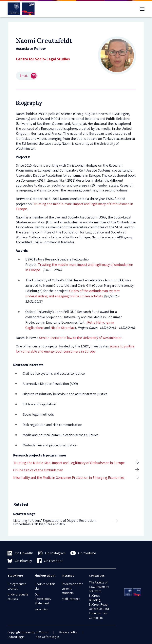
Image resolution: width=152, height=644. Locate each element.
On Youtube (83, 553)
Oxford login (16, 637)
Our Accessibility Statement (43, 599)
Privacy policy (68, 632)
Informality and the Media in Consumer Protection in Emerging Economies (69, 477)
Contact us (96, 618)
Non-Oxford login (47, 637)
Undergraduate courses (18, 597)
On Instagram (52, 553)
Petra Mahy (95, 322)
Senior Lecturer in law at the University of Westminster (80, 338)
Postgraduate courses (17, 586)
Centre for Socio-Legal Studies (43, 59)
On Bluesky (20, 561)
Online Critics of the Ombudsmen (38, 470)
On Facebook (50, 561)
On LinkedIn (20, 553)
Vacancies (41, 609)
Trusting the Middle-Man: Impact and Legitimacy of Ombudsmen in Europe (69, 463)
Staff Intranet (71, 599)
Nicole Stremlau (63, 328)
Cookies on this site (45, 586)
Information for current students (72, 588)
